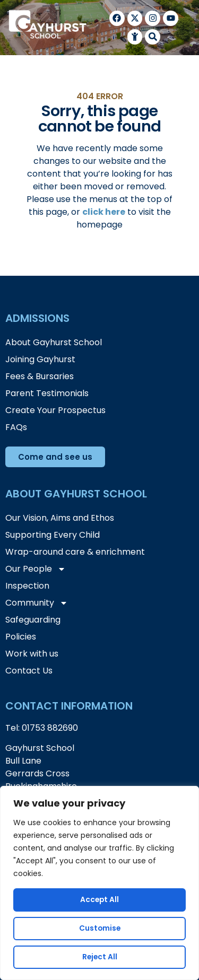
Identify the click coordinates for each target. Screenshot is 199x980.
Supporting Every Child (53, 535)
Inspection (27, 586)
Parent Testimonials (47, 393)
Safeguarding (33, 620)
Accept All (99, 900)
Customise (100, 929)
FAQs (16, 427)
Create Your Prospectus (55, 410)
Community (37, 603)
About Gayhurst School (54, 342)
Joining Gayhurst (40, 359)
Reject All (100, 957)
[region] (99, 883)
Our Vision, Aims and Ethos (60, 518)
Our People (36, 569)
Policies (21, 637)
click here (104, 212)
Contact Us (29, 671)
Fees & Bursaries (40, 376)
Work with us (32, 654)
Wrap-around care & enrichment (75, 552)
